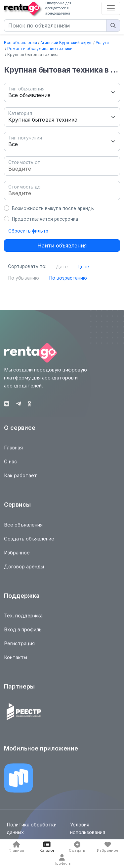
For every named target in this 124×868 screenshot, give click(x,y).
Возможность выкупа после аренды (53, 208)
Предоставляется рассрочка (45, 219)
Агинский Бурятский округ (66, 43)
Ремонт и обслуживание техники (40, 49)
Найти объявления (62, 245)
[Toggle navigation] (111, 8)
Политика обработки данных (32, 831)
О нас (11, 464)
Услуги (102, 43)
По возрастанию (68, 278)
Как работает (21, 478)
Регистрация (19, 646)
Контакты (16, 660)
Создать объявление (29, 542)
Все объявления (21, 43)
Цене (83, 267)
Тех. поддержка (23, 618)
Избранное (17, 555)
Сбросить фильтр (28, 231)
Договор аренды (24, 569)
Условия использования (88, 831)
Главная (13, 450)
